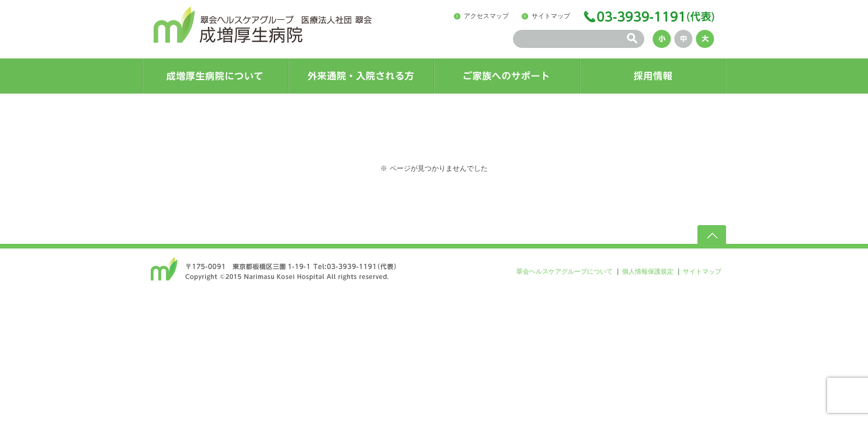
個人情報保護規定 (648, 271)
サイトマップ (551, 16)
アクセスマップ (486, 16)
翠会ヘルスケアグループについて (565, 271)
